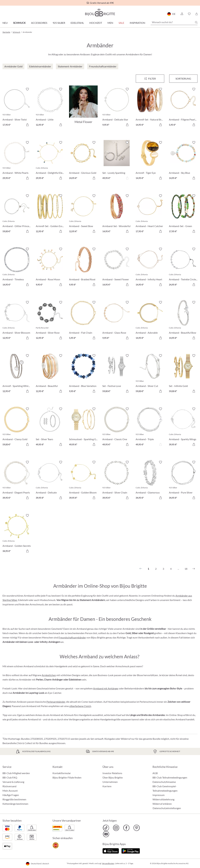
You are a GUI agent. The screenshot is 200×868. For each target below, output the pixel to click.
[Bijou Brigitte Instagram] (116, 828)
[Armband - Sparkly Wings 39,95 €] (183, 427)
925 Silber (59, 23)
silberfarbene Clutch (80, 706)
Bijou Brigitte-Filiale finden (67, 777)
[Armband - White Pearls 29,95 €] (17, 161)
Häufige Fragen (11, 795)
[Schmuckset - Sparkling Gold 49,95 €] (83, 427)
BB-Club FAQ (10, 777)
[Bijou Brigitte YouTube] (106, 834)
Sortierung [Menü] (183, 79)
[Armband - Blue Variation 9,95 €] (83, 374)
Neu (5, 23)
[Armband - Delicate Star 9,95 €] (117, 107)
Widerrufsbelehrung (163, 799)
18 (186, 569)
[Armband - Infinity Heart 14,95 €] (150, 267)
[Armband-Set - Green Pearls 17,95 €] (183, 214)
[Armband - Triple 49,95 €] (150, 427)
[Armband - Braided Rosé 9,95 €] (83, 267)
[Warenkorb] (196, 14)
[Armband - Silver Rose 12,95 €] (50, 321)
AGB (155, 773)
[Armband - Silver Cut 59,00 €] (150, 374)
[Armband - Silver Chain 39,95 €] (117, 480)
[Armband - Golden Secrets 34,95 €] (17, 534)
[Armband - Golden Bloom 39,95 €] (83, 480)
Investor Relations (112, 773)
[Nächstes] (194, 569)
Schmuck (19, 23)
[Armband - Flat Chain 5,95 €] (83, 321)
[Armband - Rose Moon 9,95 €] (50, 267)
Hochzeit (96, 23)
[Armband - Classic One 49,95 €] (117, 427)
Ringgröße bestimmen (14, 799)
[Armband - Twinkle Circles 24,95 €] (183, 267)
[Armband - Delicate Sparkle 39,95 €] (50, 480)
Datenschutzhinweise (164, 782)
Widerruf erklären (162, 804)
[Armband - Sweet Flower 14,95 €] (117, 267)
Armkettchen (49, 675)
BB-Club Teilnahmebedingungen (170, 777)
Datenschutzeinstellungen (167, 808)
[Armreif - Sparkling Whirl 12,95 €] (17, 374)
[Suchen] (196, 22)
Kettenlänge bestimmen (15, 804)
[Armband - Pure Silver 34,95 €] (183, 480)
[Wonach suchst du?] (174, 22)
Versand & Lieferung (13, 782)
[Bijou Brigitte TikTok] (106, 828)
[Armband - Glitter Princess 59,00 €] (17, 214)
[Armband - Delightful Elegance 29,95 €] (50, 161)
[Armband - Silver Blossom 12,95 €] (17, 321)
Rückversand (9, 786)
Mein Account (10, 791)
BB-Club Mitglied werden (16, 773)
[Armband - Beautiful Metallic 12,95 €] (50, 374)
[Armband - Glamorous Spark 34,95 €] (150, 480)
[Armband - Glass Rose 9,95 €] (117, 321)
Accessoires (39, 23)
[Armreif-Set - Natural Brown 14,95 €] (150, 107)
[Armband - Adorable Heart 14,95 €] (150, 321)
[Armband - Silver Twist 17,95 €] (17, 107)
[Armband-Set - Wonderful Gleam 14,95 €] (117, 214)
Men (110, 23)
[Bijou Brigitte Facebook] (126, 828)
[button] (182, 14)
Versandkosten (108, 863)
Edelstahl (77, 23)
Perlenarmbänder (56, 702)
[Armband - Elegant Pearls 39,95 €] (17, 480)
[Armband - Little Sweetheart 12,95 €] (50, 107)
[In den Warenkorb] (27, 125)
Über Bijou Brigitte (113, 777)
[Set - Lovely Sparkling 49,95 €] (117, 161)
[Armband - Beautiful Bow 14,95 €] (183, 321)
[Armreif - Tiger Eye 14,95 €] (150, 161)
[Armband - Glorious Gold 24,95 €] (83, 161)
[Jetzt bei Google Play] (131, 851)
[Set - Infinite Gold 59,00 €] (183, 374)
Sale (121, 23)
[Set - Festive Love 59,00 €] (117, 374)
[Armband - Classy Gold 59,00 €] (17, 427)
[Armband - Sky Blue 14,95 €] (183, 161)
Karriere (107, 786)
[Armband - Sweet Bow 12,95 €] (83, 214)
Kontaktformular (62, 773)
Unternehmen (110, 782)
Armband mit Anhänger (106, 688)
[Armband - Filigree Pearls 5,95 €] (183, 107)
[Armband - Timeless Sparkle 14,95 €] (17, 267)
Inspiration (137, 23)
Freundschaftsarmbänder (72, 637)
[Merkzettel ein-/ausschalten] (27, 89)
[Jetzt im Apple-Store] (111, 851)
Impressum (159, 795)
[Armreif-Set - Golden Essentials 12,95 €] (50, 214)
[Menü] (150, 79)
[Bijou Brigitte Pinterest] (136, 828)
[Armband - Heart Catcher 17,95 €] (150, 214)
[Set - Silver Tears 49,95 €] (50, 427)
